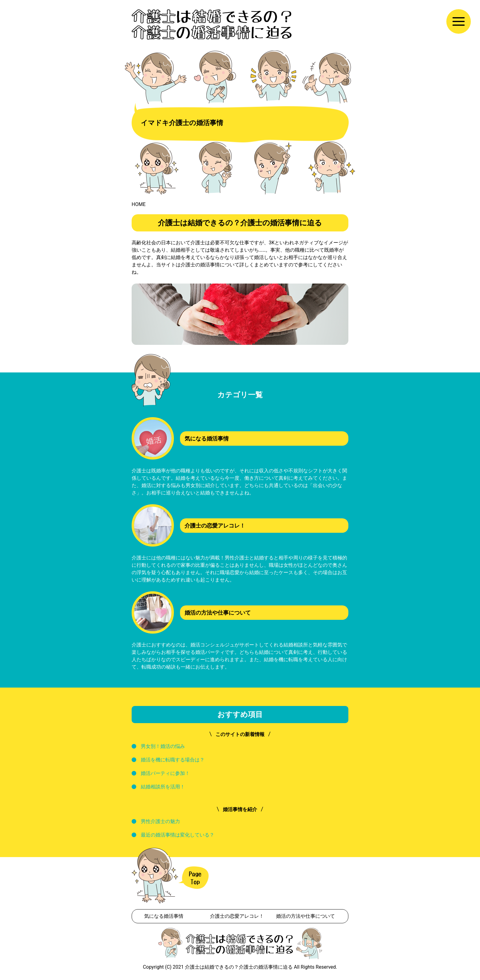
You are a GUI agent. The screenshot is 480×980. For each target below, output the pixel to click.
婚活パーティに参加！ (165, 773)
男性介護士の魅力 (160, 821)
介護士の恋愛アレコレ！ (237, 916)
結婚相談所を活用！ (163, 787)
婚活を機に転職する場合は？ (173, 760)
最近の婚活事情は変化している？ (178, 835)
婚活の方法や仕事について (306, 916)
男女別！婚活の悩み (163, 746)
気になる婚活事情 (164, 916)
